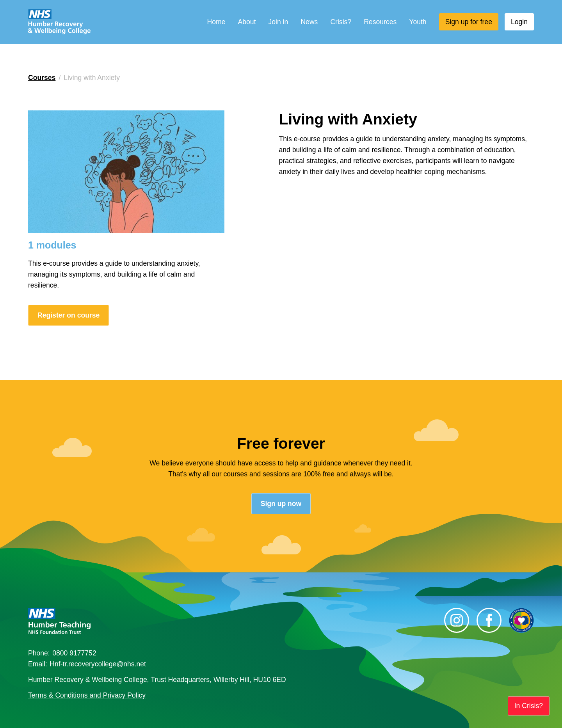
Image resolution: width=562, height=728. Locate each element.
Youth (418, 22)
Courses (42, 78)
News (309, 22)
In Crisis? (529, 706)
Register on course (68, 315)
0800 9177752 (74, 653)
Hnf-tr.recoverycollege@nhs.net (98, 664)
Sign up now (281, 504)
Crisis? (341, 22)
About (247, 22)
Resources (380, 22)
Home (216, 22)
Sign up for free (469, 22)
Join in (278, 22)
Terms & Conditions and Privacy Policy (87, 695)
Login (519, 22)
